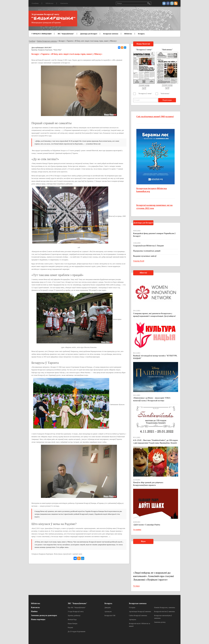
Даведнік (108, 608)
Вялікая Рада (72, 619)
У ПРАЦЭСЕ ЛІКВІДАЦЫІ (41, 34)
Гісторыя (132, 608)
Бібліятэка (49, 3)
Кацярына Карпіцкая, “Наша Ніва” (50, 50)
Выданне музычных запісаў (145, 256)
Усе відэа (136, 586)
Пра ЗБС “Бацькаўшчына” (77, 608)
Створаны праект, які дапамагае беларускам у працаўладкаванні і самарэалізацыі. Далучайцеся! (154, 315)
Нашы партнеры (38, 619)
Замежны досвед (160, 622)
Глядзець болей (139, 261)
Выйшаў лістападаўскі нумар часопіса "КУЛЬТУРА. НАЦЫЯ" (155, 357)
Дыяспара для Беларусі (89, 34)
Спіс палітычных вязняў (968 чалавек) (155, 116)
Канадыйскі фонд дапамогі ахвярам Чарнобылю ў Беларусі (154, 235)
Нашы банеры (73, 623)
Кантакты (64, 3)
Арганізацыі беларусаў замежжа (140, 612)
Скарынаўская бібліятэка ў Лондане (148, 246)
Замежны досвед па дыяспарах (44, 615)
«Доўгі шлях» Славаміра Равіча (147, 525)
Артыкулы (108, 612)
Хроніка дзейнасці (74, 615)
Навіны (34, 611)
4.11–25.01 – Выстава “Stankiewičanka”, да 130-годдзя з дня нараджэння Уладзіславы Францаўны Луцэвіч (155, 442)
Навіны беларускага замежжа (47, 41)
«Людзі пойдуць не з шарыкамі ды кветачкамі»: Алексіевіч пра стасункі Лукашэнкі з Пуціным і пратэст (153, 576)
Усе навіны (137, 530)
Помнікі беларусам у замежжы (164, 608)
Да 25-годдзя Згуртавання (77, 631)
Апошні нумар (144, 85)
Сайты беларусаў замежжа (138, 615)
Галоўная (35, 3)
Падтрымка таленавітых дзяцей (147, 251)
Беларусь (141, 34)
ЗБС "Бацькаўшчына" (66, 34)
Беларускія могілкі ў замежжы (164, 612)
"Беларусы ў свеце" (145, 94)
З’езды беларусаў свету (76, 612)
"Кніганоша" (165, 94)
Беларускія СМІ (110, 615)
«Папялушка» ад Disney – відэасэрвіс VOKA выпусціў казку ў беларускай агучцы (152, 399)
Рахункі (70, 627)
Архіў (144, 88)
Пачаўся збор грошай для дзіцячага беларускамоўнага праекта (148, 484)
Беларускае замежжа (111, 34)
